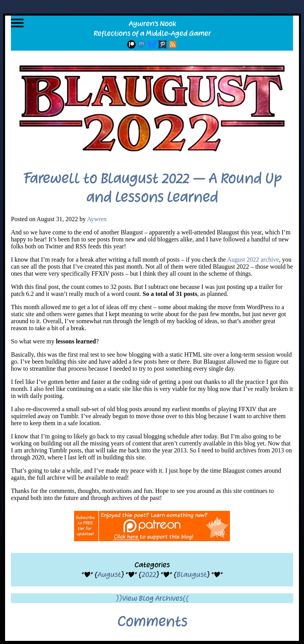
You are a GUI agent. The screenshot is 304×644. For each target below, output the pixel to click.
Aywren (97, 219)
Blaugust (192, 574)
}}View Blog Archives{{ (152, 598)
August (109, 574)
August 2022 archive (253, 260)
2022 (149, 574)
